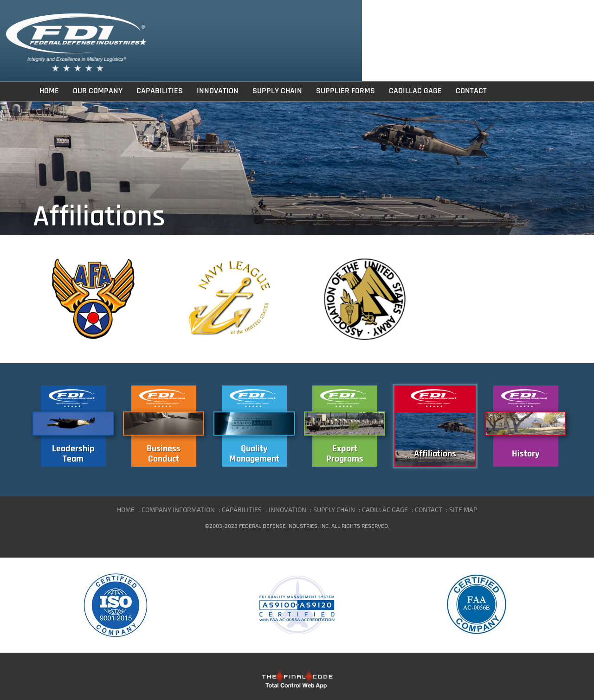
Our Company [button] (98, 91)
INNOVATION (287, 510)
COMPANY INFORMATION (178, 510)
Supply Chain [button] (277, 91)
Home (49, 91)
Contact (471, 91)
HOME (126, 510)
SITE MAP (463, 510)
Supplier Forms (345, 91)
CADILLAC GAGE (385, 510)
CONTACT (429, 510)
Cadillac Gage (415, 91)
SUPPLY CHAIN (334, 510)
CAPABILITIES (242, 510)
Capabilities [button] (160, 91)
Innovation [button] (218, 91)
